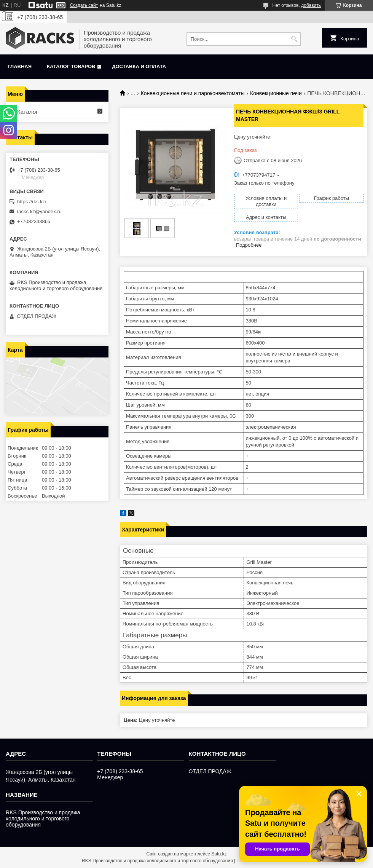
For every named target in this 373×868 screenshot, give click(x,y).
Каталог (28, 112)
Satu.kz (219, 854)
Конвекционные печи (276, 93)
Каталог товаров (71, 66)
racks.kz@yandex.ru (39, 211)
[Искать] (294, 39)
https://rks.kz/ (32, 202)
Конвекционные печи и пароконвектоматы (193, 93)
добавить (311, 5)
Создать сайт (84, 5)
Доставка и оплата (139, 66)
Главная (20, 66)
